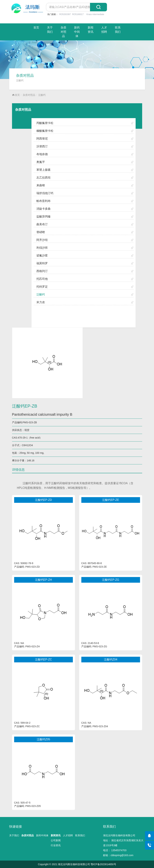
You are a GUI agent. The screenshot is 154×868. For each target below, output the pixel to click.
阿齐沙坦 (42, 240)
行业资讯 (56, 845)
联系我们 (118, 30)
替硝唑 (41, 232)
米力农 (41, 302)
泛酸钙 (42, 95)
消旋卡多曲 (43, 209)
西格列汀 (42, 271)
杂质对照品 (63, 32)
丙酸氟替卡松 (45, 123)
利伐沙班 (42, 248)
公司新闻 (56, 840)
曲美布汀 (42, 224)
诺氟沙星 (42, 255)
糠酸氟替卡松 (45, 131)
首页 (36, 28)
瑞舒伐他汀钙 (45, 193)
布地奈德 (42, 154)
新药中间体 (77, 32)
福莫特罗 (42, 263)
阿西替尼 (42, 139)
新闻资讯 (91, 30)
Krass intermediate (95, 14)
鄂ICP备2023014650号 (103, 864)
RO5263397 (65, 14)
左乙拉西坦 (43, 178)
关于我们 (50, 30)
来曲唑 (41, 185)
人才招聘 (104, 30)
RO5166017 (78, 14)
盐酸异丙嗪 (43, 217)
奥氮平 (41, 162)
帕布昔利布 (43, 201)
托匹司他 (42, 279)
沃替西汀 (42, 146)
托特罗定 (42, 287)
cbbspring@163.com (122, 855)
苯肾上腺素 (43, 170)
